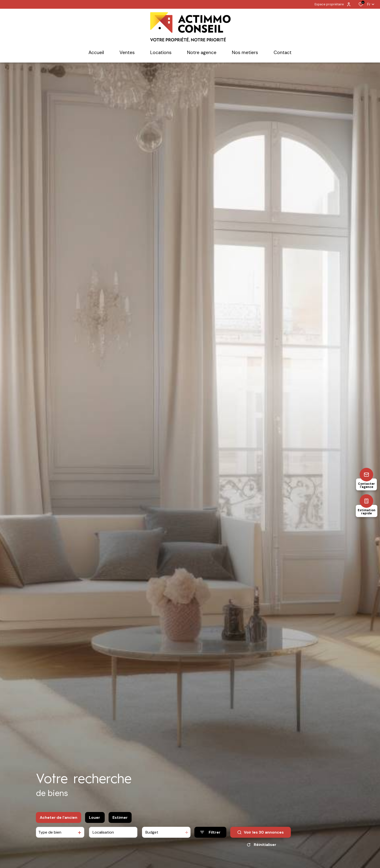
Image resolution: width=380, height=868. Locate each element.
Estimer (120, 817)
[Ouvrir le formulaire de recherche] (210, 832)
